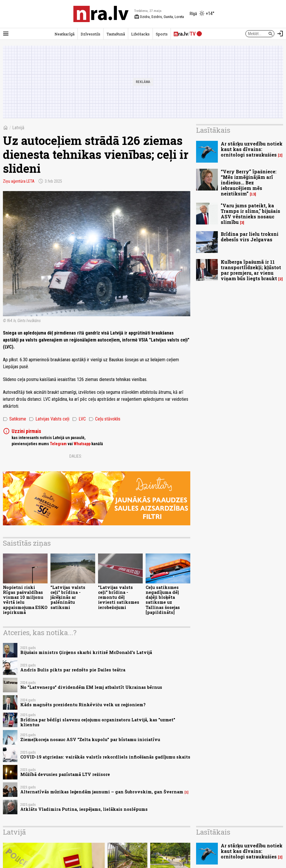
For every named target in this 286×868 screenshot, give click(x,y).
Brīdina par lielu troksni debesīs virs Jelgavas (250, 237)
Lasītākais (213, 130)
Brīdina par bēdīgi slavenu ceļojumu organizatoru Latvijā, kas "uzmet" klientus (98, 722)
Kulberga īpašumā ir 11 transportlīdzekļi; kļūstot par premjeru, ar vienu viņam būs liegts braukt (251, 270)
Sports (162, 34)
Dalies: (76, 456)
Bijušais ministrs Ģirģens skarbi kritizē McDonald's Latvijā (86, 652)
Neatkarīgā (65, 34)
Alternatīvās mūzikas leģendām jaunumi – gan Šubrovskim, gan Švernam (102, 792)
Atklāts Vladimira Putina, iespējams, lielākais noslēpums (84, 809)
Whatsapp (82, 444)
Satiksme (15, 419)
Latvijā (18, 128)
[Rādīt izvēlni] (6, 34)
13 (253, 194)
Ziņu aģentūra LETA (19, 181)
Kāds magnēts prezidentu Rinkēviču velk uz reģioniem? (83, 705)
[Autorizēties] (280, 34)
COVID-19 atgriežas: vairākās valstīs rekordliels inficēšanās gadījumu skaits (105, 757)
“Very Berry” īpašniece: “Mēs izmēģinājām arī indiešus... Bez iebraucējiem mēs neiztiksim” (249, 183)
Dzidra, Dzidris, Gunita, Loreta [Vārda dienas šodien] (159, 17)
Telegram (58, 444)
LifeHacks (140, 34)
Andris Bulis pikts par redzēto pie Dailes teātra (73, 670)
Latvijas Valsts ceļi (49, 419)
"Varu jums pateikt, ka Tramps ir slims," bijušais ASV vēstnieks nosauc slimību (250, 214)
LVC (79, 419)
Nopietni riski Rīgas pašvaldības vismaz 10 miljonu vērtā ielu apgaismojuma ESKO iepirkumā (25, 600)
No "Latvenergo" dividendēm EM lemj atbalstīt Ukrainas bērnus (91, 687)
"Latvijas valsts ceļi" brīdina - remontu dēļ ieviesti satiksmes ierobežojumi (119, 597)
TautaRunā (116, 34)
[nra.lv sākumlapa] (101, 14)
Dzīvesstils (90, 34)
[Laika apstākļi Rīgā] (202, 14)
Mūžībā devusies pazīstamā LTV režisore (65, 774)
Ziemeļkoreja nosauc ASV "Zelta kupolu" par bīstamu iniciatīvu (90, 739)
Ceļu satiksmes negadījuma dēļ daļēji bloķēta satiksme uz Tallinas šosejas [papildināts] (163, 600)
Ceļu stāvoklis (105, 419)
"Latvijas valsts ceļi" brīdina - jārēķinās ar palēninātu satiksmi (68, 597)
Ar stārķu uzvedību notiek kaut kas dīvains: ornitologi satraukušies (252, 149)
